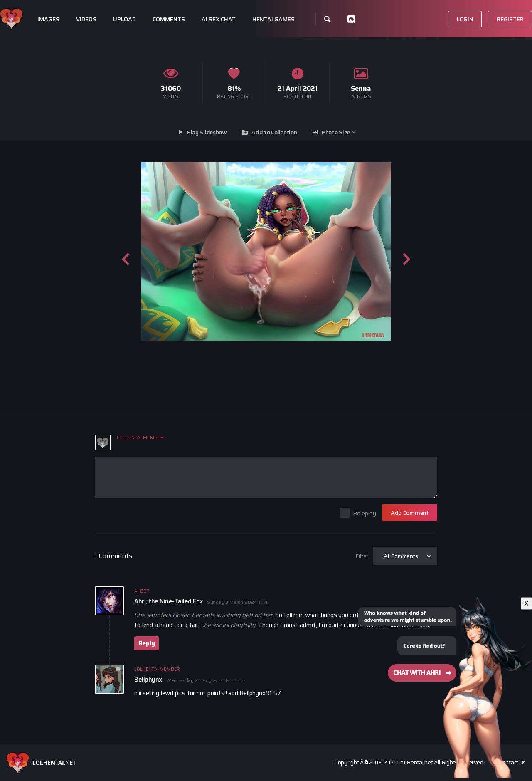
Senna (361, 88)
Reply (147, 643)
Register (510, 19)
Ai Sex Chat (219, 19)
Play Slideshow (207, 132)
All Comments (401, 556)
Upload (124, 19)
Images (48, 19)
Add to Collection (274, 132)
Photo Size (336, 132)
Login (465, 19)
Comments (169, 19)
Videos (86, 19)
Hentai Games (273, 19)
